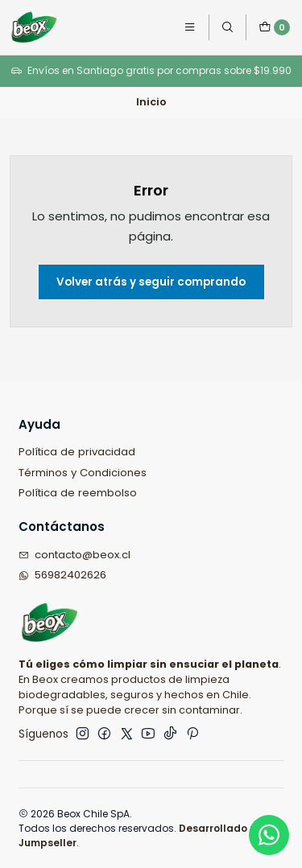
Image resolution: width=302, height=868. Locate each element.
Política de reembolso (78, 493)
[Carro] (274, 27)
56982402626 (63, 575)
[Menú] (190, 28)
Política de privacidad (77, 452)
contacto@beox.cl (75, 555)
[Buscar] (228, 28)
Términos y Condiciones (83, 473)
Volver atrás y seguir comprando (151, 282)
